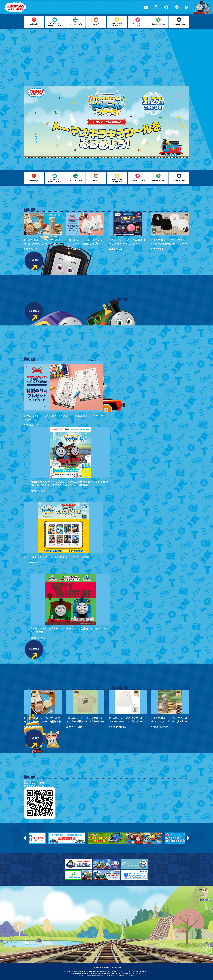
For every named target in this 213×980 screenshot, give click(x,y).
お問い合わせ (117, 967)
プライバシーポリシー (100, 967)
